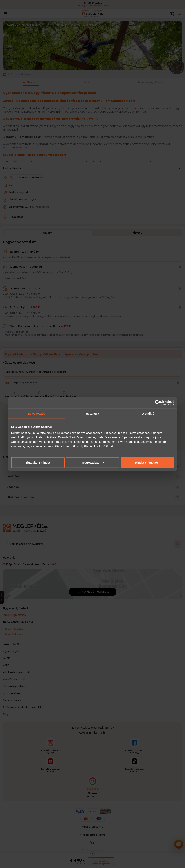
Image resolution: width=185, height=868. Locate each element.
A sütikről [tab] (149, 414)
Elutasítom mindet (38, 462)
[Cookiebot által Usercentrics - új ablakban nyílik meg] (158, 403)
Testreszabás (93, 462)
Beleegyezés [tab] (36, 414)
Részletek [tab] (92, 414)
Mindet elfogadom (147, 462)
